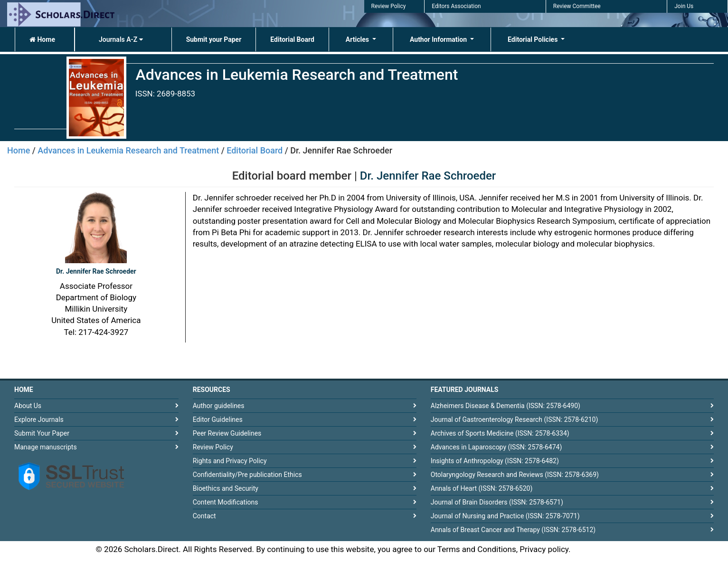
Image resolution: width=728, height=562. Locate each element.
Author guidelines (219, 406)
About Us (28, 406)
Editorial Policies (534, 39)
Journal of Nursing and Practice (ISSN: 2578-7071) (505, 516)
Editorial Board (292, 39)
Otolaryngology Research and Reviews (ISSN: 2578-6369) (515, 475)
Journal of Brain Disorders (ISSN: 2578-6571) (497, 502)
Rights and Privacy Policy (230, 461)
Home (42, 39)
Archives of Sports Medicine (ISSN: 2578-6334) (500, 433)
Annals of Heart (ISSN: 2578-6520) (482, 488)
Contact (204, 516)
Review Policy (389, 6)
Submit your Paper (214, 39)
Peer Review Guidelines (227, 433)
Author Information (439, 39)
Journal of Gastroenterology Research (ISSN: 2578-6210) (515, 419)
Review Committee (577, 6)
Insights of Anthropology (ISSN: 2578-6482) (495, 461)
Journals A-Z (121, 39)
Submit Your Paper (42, 433)
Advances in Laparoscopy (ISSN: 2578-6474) (496, 447)
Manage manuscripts (46, 447)
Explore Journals (39, 419)
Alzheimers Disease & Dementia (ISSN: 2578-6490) (506, 406)
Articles (358, 39)
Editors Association (456, 6)
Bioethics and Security (226, 488)
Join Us (684, 6)
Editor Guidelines (218, 419)
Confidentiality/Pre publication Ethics (247, 475)
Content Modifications (226, 502)
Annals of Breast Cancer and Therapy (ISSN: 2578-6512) (513, 530)
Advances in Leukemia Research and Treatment (128, 150)
